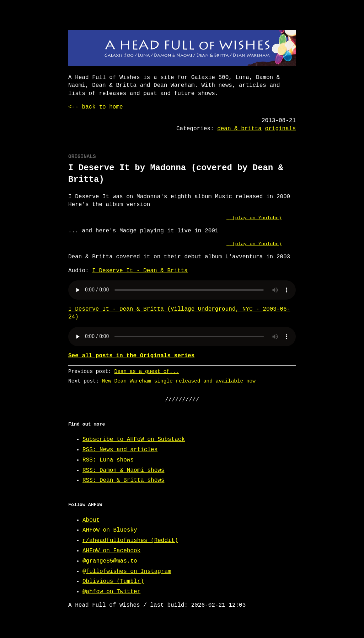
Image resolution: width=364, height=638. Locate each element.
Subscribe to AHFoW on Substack (134, 439)
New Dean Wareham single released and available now (179, 381)
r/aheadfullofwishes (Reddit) (130, 541)
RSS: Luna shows (108, 460)
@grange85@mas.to (110, 561)
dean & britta (239, 129)
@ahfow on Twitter (111, 592)
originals (280, 129)
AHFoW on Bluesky (110, 530)
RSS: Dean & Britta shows (123, 480)
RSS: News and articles (120, 450)
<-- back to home (96, 107)
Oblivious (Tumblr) (113, 581)
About (91, 520)
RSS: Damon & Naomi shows (123, 470)
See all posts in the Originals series (131, 356)
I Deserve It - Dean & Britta (140, 271)
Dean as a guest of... (147, 371)
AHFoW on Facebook (111, 551)
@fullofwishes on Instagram (127, 571)
